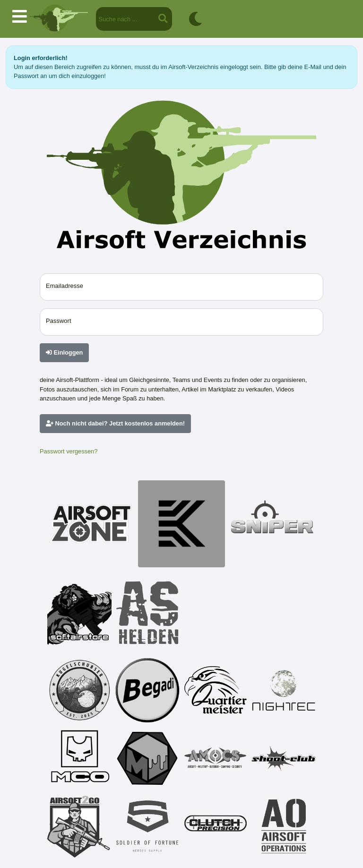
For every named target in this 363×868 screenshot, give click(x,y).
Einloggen (64, 352)
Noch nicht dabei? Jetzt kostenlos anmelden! (115, 423)
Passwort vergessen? (69, 451)
